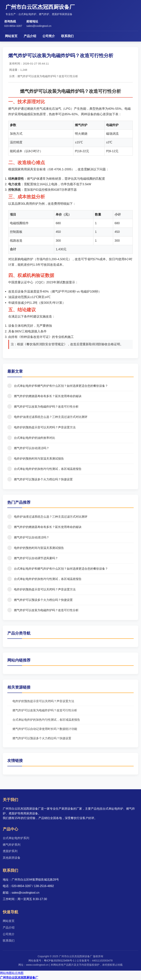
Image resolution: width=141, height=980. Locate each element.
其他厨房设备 (12, 858)
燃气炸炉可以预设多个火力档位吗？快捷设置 (42, 738)
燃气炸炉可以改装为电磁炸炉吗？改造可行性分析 (45, 710)
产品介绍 (30, 36)
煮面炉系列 (10, 851)
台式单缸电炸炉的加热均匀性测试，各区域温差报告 (46, 720)
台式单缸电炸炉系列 (16, 838)
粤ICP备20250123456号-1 (59, 961)
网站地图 (6, 973)
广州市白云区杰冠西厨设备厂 (19, 978)
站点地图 (18, 973)
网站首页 (11, 36)
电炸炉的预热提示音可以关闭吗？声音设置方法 (43, 701)
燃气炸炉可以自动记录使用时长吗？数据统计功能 (45, 729)
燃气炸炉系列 (12, 845)
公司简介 (49, 36)
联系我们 (67, 36)
